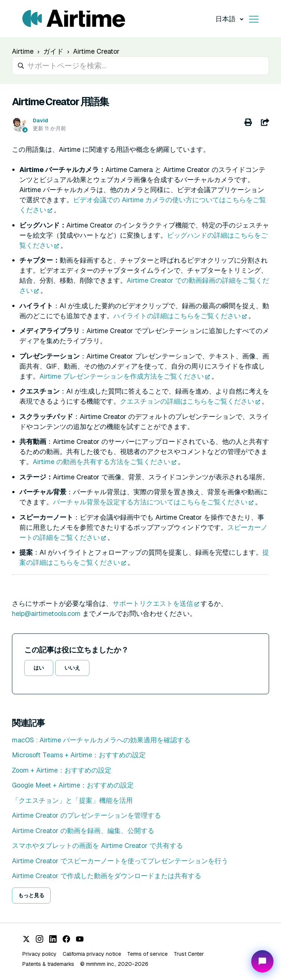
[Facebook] (66, 939)
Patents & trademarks (48, 964)
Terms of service (147, 954)
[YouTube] (80, 939)
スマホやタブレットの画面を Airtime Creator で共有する (97, 846)
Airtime (23, 51)
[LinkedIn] (53, 939)
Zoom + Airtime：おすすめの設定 (62, 770)
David (40, 120)
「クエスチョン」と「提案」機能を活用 (72, 800)
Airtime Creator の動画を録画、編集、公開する (83, 831)
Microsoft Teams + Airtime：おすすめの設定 (79, 755)
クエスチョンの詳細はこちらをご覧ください (187, 401)
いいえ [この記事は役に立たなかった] (72, 668)
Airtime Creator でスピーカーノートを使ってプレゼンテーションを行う (120, 861)
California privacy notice (92, 954)
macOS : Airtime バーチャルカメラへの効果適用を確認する (101, 740)
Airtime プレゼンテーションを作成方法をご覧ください (122, 376)
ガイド (53, 51)
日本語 (226, 19)
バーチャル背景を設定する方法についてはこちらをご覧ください (150, 502)
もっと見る (31, 895)
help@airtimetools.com (46, 613)
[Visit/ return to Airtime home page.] (74, 19)
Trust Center (189, 954)
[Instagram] (40, 939)
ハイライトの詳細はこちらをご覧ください (177, 316)
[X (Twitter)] (26, 939)
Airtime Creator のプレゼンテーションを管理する (86, 815)
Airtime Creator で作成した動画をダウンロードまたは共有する (107, 876)
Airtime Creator (96, 51)
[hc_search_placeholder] (140, 66)
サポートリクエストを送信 (153, 603)
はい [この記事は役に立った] (39, 668)
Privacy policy (40, 954)
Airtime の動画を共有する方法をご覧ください (102, 462)
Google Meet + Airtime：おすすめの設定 (73, 785)
